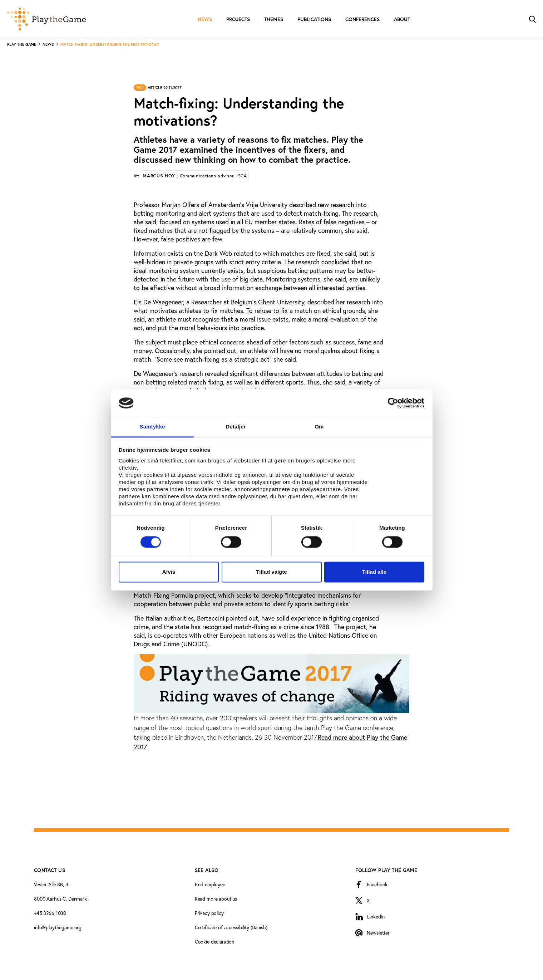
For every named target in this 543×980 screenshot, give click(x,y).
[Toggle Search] (532, 19)
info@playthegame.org (58, 927)
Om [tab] (319, 427)
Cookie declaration (214, 942)
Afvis (169, 572)
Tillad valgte (271, 572)
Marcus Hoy (195, 176)
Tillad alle (374, 572)
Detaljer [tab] (236, 427)
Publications (314, 19)
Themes (274, 19)
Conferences (362, 19)
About (402, 19)
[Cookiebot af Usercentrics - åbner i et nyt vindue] (393, 403)
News (205, 19)
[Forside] (46, 19)
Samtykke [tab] (152, 427)
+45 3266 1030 (50, 913)
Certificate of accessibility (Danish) (231, 927)
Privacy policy (209, 913)
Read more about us (216, 899)
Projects (238, 19)
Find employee (210, 885)
